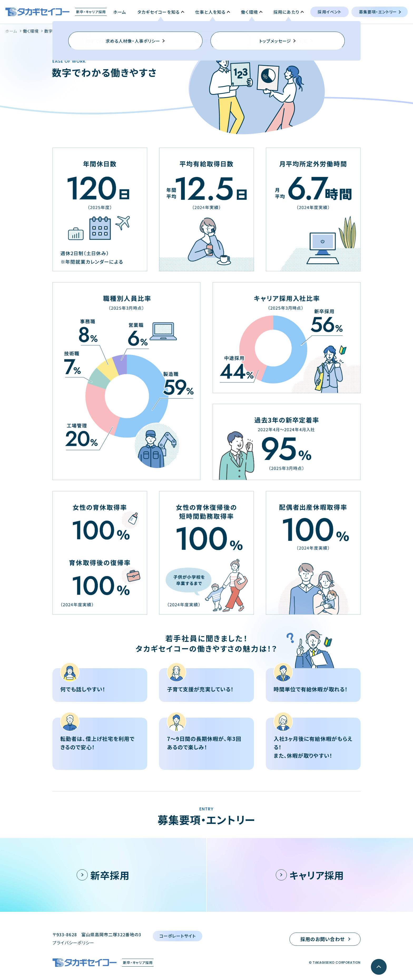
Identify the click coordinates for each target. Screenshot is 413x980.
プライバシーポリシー (73, 943)
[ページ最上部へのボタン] (379, 967)
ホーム (11, 31)
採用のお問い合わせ (323, 939)
